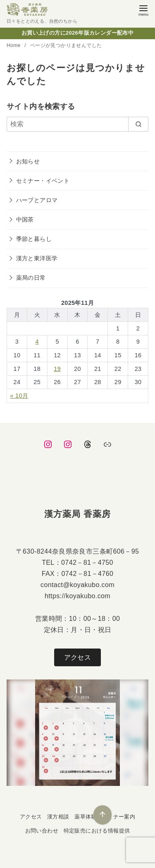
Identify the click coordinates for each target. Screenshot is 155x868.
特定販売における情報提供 (97, 831)
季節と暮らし (34, 239)
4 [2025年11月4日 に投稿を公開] (37, 342)
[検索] (77, 124)
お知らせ (28, 161)
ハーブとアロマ (37, 200)
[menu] (143, 10)
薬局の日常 (31, 278)
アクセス (78, 657)
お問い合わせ (42, 831)
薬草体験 (86, 817)
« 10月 (19, 396)
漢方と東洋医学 (37, 258)
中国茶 (25, 219)
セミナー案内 (119, 817)
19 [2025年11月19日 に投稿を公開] (57, 369)
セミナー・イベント (43, 181)
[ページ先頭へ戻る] (103, 815)
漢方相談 (58, 817)
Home (14, 45)
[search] (138, 124)
